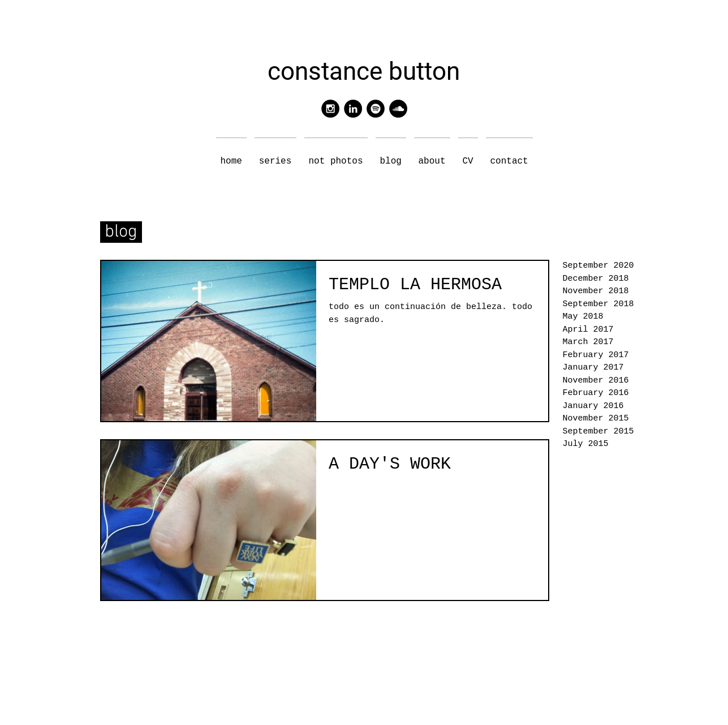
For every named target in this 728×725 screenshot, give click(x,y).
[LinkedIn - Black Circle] (353, 109)
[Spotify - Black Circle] (376, 109)
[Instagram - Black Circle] (330, 109)
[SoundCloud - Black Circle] (398, 109)
